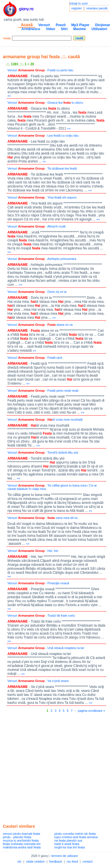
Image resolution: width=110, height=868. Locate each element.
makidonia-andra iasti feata (22, 847)
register (77, 8)
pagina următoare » (92, 711)
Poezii (61, 25)
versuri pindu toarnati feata (21, 834)
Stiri (64, 29)
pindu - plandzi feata (17, 837)
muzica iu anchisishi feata (21, 840)
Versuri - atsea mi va (40, 325)
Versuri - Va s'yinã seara (38, 681)
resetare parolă (97, 8)
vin (19, 861)
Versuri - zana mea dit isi (42, 518)
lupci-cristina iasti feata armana (76, 837)
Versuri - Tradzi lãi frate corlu (41, 615)
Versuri (44, 25)
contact (88, 861)
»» (9, 96)
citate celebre (35, 861)
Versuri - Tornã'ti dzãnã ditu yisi (43, 452)
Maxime (79, 29)
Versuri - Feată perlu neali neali (43, 391)
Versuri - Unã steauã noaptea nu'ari (46, 648)
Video (50, 29)
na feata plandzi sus (68, 840)
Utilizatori (99, 29)
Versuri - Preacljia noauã (38, 583)
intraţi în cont (79, 3)
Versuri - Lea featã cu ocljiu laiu (43, 135)
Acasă (27, 25)
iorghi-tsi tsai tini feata (69, 847)
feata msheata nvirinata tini (22, 844)
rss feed (72, 861)
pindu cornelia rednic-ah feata (75, 834)
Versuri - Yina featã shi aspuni (42, 197)
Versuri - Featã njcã (35, 358)
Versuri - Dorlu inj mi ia (37, 292)
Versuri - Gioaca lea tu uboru (45, 103)
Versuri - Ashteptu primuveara (42, 259)
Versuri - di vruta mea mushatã (45, 420)
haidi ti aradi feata (67, 844)
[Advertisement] (54, 767)
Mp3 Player (80, 25)
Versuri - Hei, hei (33, 551)
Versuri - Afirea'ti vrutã (36, 226)
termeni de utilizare (65, 856)
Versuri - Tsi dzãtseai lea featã (42, 168)
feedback (56, 861)
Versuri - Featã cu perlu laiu (40, 70)
